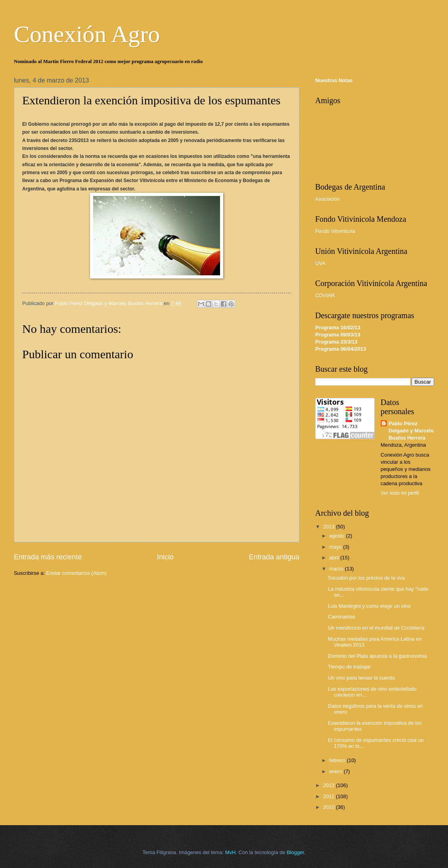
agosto (337, 536)
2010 (329, 807)
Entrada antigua (274, 557)
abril (335, 558)
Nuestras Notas (334, 80)
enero (336, 771)
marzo (337, 569)
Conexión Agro (87, 34)
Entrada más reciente (48, 557)
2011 (329, 796)
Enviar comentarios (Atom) (77, 573)
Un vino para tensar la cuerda (361, 678)
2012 (329, 785)
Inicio (165, 557)
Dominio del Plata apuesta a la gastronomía (377, 656)
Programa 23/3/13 (336, 342)
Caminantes (342, 617)
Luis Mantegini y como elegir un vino (369, 606)
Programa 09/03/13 (338, 335)
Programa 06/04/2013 (341, 349)
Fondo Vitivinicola (335, 231)
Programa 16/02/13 (338, 327)
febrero (338, 760)
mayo (336, 547)
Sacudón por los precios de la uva (366, 578)
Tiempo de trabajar (349, 667)
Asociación (327, 199)
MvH (230, 852)
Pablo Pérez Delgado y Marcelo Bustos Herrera (411, 431)
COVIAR (325, 295)
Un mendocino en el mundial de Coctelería (376, 628)
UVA (320, 263)
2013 (329, 527)
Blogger (295, 852)
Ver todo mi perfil (400, 493)
